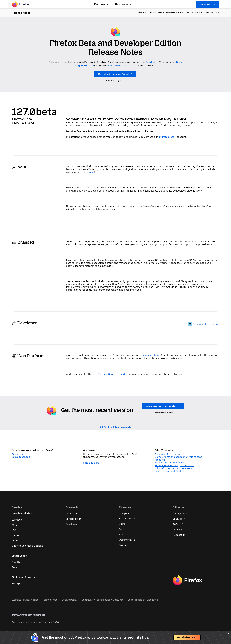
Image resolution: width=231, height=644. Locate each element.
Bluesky (177, 528)
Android (209, 12)
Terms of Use (50, 598)
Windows (17, 518)
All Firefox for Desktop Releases (173, 467)
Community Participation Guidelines (103, 598)
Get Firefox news (187, 637)
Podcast (177, 533)
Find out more (91, 461)
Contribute (72, 517)
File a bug (17, 453)
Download (208, 4)
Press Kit (160, 458)
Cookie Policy (70, 598)
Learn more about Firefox (169, 470)
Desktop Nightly (194, 12)
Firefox (187, 579)
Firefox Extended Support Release (174, 464)
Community (126, 538)
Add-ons (124, 533)
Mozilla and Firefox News (169, 461)
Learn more (88, 172)
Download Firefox (22, 512)
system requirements (122, 66)
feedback (152, 62)
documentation (150, 354)
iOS (217, 12)
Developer (71, 523)
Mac (14, 524)
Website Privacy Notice (25, 598)
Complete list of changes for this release (178, 455)
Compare (124, 512)
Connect (70, 512)
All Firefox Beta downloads (115, 426)
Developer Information (206, 323)
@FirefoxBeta (166, 137)
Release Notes (127, 517)
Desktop (142, 12)
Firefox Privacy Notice (115, 81)
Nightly (16, 561)
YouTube (178, 517)
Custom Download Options (27, 544)
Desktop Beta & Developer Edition (166, 12)
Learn (122, 522)
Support (124, 528)
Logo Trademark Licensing (143, 598)
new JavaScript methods (109, 373)
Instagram (179, 512)
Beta (14, 566)
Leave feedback (21, 455)
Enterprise (18, 582)
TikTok (176, 523)
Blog (122, 544)
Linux (15, 539)
